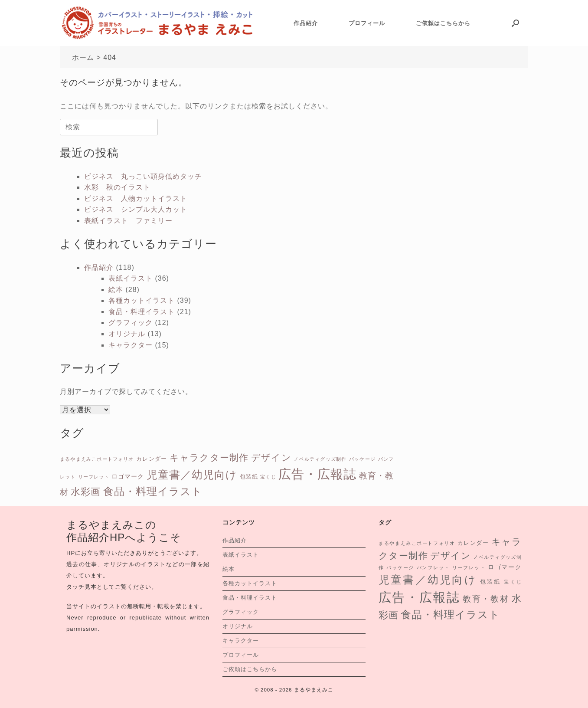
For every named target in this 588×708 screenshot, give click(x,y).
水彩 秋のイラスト (117, 187)
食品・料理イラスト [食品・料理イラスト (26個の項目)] (153, 491)
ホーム (83, 57)
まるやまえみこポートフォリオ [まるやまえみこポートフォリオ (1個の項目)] (97, 459)
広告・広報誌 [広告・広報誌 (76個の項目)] (317, 474)
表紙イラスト (131, 278)
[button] (515, 23)
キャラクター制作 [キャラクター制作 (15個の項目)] (209, 457)
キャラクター (131, 345)
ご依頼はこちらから (443, 23)
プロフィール (367, 23)
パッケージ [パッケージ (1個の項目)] (362, 459)
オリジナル (127, 334)
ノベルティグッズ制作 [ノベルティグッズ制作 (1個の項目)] (320, 459)
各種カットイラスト (142, 300)
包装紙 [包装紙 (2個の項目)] (249, 477)
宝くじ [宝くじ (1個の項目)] (268, 477)
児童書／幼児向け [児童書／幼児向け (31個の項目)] (192, 475)
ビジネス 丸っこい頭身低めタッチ (143, 176)
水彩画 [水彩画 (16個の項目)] (86, 492)
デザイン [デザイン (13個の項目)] (271, 457)
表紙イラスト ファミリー (128, 221)
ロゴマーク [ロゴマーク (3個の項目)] (128, 476)
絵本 (116, 290)
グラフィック (131, 323)
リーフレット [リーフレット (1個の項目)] (94, 477)
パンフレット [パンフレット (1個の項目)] (433, 567)
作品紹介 (306, 23)
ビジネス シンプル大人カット (136, 209)
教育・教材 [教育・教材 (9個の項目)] (486, 599)
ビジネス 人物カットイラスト (136, 198)
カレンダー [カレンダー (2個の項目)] (152, 459)
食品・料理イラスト (142, 312)
